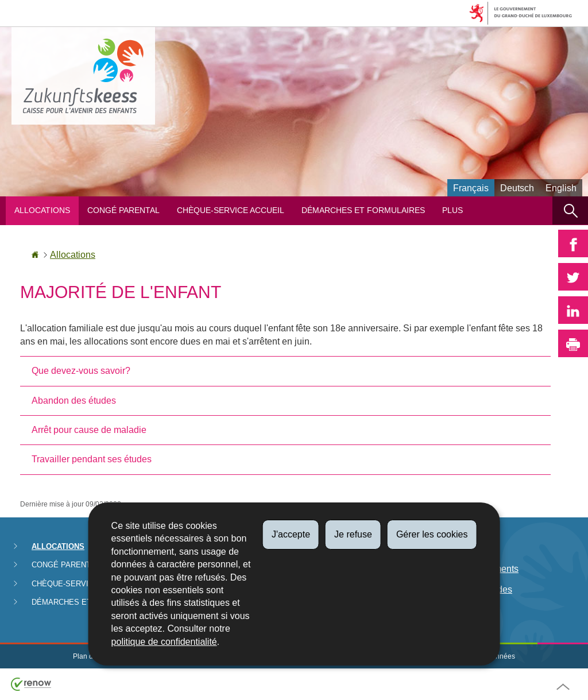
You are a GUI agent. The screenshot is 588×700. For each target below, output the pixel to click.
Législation (464, 548)
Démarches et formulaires (363, 210)
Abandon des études (74, 401)
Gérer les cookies (432, 534)
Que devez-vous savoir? (81, 371)
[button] (570, 210)
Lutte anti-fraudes (477, 589)
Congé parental (123, 210)
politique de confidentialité (164, 642)
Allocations (42, 210)
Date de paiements (480, 569)
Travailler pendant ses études (92, 459)
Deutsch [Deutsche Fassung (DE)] (517, 188)
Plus (452, 210)
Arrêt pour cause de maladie (89, 430)
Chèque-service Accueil (231, 210)
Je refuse (353, 534)
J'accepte (291, 534)
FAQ (451, 610)
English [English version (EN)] (561, 188)
